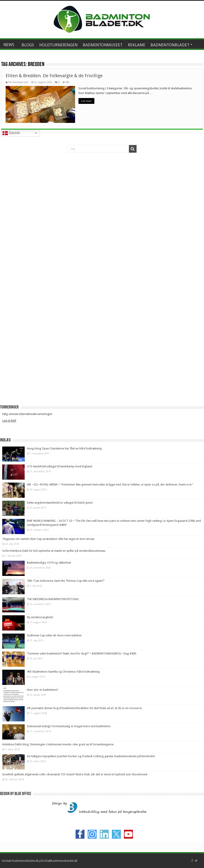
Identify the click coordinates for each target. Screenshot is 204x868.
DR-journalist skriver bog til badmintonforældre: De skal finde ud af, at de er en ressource (84, 708)
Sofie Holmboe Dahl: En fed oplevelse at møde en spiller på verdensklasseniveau (54, 551)
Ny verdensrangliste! (40, 617)
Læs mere (86, 101)
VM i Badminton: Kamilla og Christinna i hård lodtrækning (63, 672)
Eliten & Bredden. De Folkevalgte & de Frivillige (54, 76)
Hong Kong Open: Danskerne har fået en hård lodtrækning (64, 448)
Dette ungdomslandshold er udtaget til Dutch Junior (60, 503)
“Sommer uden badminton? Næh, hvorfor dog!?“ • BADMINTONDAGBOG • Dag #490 (81, 653)
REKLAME (137, 45)
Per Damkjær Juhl (18, 82)
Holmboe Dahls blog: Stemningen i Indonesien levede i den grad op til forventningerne (58, 744)
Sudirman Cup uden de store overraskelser (54, 635)
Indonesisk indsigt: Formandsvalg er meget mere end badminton (69, 726)
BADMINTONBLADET (170, 45)
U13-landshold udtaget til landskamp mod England (60, 466)
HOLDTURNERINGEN (58, 45)
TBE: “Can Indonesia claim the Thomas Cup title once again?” (66, 581)
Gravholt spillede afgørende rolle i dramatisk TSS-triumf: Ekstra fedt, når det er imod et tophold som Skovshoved (75, 774)
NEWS (9, 45)
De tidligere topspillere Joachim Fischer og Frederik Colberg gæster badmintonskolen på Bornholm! (91, 756)
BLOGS (28, 45)
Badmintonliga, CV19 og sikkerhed (49, 563)
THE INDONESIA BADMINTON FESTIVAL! (53, 599)
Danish (11, 133)
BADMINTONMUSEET (103, 45)
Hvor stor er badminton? (43, 690)
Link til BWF (9, 421)
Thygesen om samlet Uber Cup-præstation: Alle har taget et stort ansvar (48, 539)
